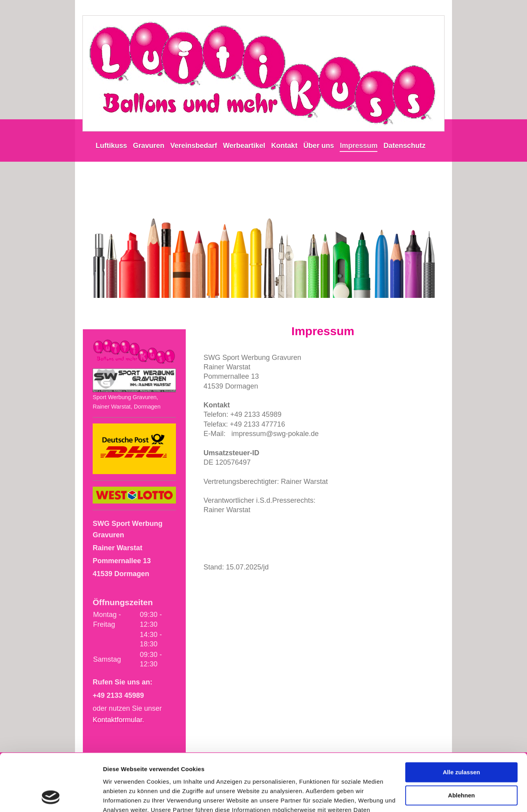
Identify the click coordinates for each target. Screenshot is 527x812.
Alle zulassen (461, 719)
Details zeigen (123, 796)
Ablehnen (461, 742)
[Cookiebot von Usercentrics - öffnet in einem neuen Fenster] (51, 797)
